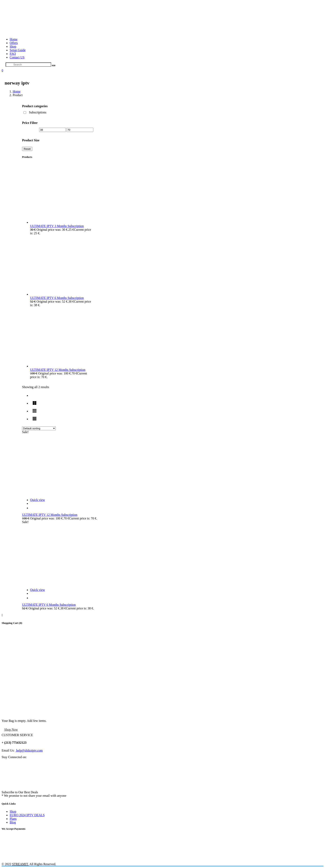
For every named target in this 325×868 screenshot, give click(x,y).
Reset (27, 149)
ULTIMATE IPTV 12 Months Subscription (50, 515)
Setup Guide (18, 50)
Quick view (38, 500)
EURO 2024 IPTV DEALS (27, 815)
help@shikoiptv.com (29, 750)
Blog (13, 822)
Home (14, 39)
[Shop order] (39, 428)
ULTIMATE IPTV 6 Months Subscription (49, 605)
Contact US (17, 57)
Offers (14, 43)
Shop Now (11, 730)
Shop (13, 46)
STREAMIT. (20, 864)
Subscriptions (38, 112)
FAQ (13, 54)
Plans (13, 819)
